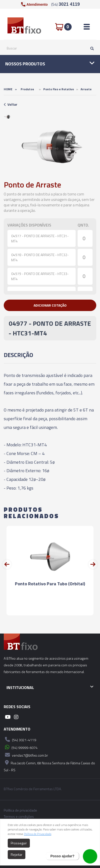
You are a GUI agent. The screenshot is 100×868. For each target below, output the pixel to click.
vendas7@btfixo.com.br (26, 755)
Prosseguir (19, 843)
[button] (50, 305)
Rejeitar (17, 854)
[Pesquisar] (91, 48)
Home (8, 89)
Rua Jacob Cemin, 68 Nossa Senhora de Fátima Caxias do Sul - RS (49, 766)
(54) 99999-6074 (21, 747)
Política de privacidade (20, 810)
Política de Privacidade (38, 834)
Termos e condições (19, 817)
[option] (7, 117)
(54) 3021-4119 (20, 739)
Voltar (11, 104)
